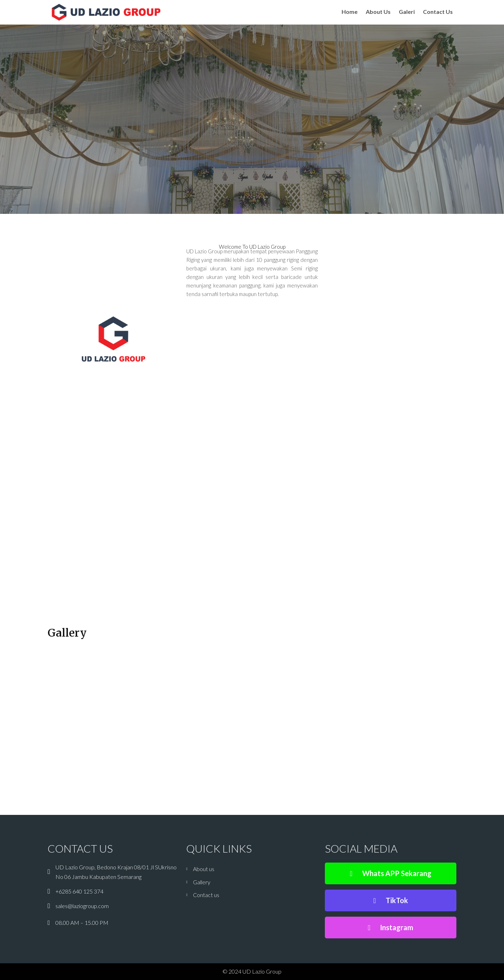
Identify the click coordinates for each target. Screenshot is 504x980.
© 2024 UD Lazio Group (252, 971)
